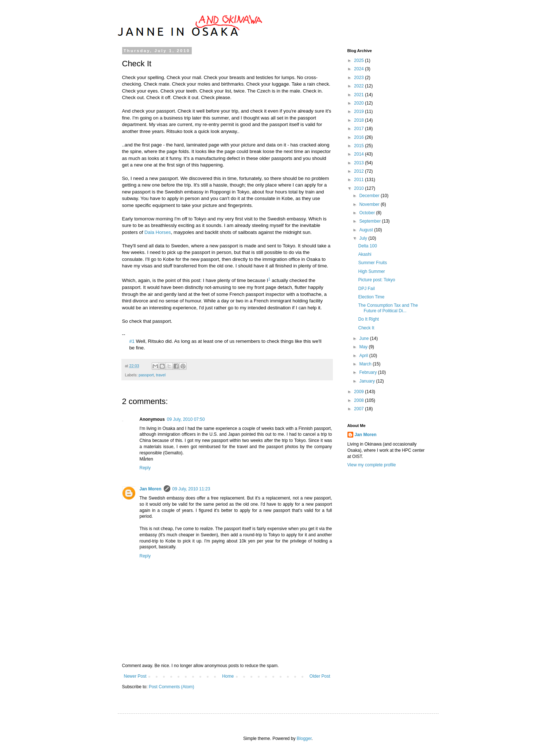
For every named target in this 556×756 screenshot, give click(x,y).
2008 (359, 400)
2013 (359, 163)
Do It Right (368, 319)
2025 (359, 60)
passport (146, 375)
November (370, 204)
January (368, 381)
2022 (359, 86)
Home (228, 676)
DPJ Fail (366, 289)
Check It (366, 328)
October (368, 213)
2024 (359, 69)
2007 (359, 409)
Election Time (371, 297)
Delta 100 (367, 246)
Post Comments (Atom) (172, 687)
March (366, 364)
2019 (359, 111)
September (370, 221)
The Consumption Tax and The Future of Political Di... (388, 308)
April (364, 356)
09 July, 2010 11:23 (191, 489)
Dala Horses (158, 232)
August (367, 230)
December (370, 196)
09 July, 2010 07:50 (186, 419)
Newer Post (135, 676)
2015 (359, 146)
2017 (359, 129)
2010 (359, 188)
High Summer (371, 271)
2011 (359, 180)
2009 (359, 392)
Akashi (365, 254)
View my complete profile (372, 465)
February (368, 372)
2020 (359, 103)
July (364, 238)
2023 (359, 78)
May (364, 347)
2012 (359, 171)
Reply (145, 468)
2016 (359, 137)
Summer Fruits (372, 263)
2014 (359, 154)
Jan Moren (151, 489)
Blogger (304, 739)
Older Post (320, 676)
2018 (359, 120)
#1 (132, 341)
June (364, 338)
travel (161, 375)
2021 (359, 95)
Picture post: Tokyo (376, 280)
